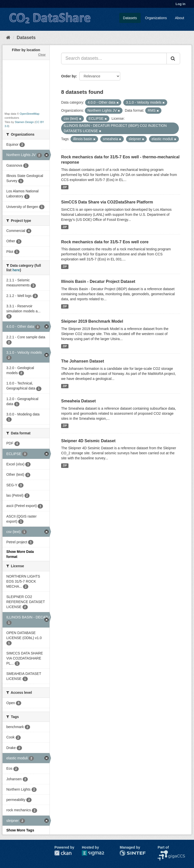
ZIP (65, 187)
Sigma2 (97, 853)
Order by (68, 76)
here (16, 270)
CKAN (63, 853)
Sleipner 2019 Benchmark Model (92, 321)
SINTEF (126, 853)
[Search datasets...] (114, 58)
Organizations (156, 18)
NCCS (163, 853)
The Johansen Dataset (83, 361)
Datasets (130, 18)
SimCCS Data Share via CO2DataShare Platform (107, 202)
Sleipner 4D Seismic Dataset (88, 441)
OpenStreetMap (30, 114)
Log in (180, 4)
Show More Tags (20, 830)
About (179, 18)
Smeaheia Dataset (78, 401)
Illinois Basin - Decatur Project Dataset (98, 281)
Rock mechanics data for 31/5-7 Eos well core (105, 242)
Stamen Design (24, 122)
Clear (42, 55)
